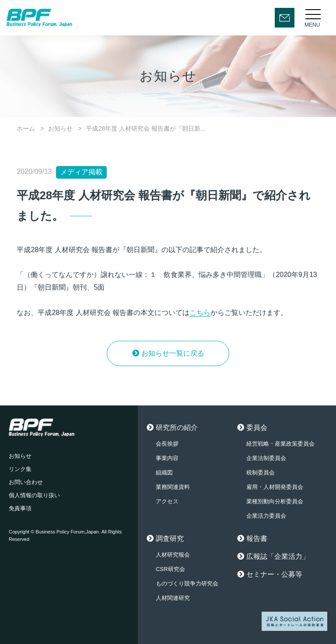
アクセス (167, 501)
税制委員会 (261, 473)
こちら (200, 313)
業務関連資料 (173, 487)
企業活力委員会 (266, 516)
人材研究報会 (173, 555)
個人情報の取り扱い (34, 495)
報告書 (257, 538)
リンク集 (20, 469)
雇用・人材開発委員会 (275, 487)
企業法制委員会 (266, 458)
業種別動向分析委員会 (275, 501)
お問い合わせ (26, 482)
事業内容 (167, 458)
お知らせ (60, 128)
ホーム (26, 128)
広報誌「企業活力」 (278, 556)
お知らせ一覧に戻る (173, 353)
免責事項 (20, 508)
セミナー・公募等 (274, 574)
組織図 (164, 473)
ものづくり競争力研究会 (187, 583)
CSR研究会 (170, 569)
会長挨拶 (167, 444)
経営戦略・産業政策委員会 (280, 444)
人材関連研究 (173, 598)
